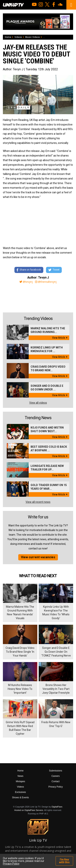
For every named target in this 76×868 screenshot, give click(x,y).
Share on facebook (29, 270)
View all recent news (38, 502)
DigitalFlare (57, 807)
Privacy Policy (56, 787)
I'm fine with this (64, 861)
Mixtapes (20, 781)
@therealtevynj (46, 282)
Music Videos (33, 37)
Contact (56, 781)
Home (8, 37)
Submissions (56, 771)
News (20, 776)
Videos (18, 37)
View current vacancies (38, 557)
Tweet (54, 270)
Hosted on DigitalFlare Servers (29, 810)
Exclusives (20, 792)
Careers (56, 776)
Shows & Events (20, 798)
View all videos (38, 403)
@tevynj (26, 282)
